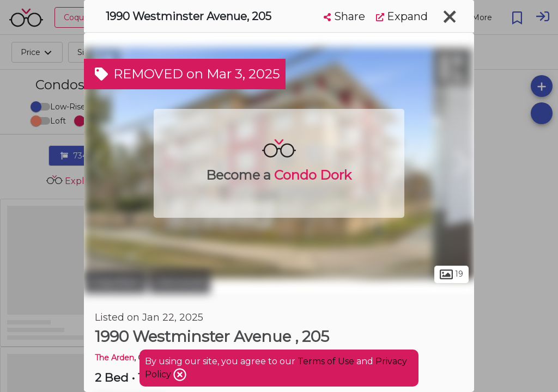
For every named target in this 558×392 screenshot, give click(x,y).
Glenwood (180, 282)
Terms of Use (326, 361)
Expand (402, 16)
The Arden (114, 358)
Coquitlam (115, 282)
